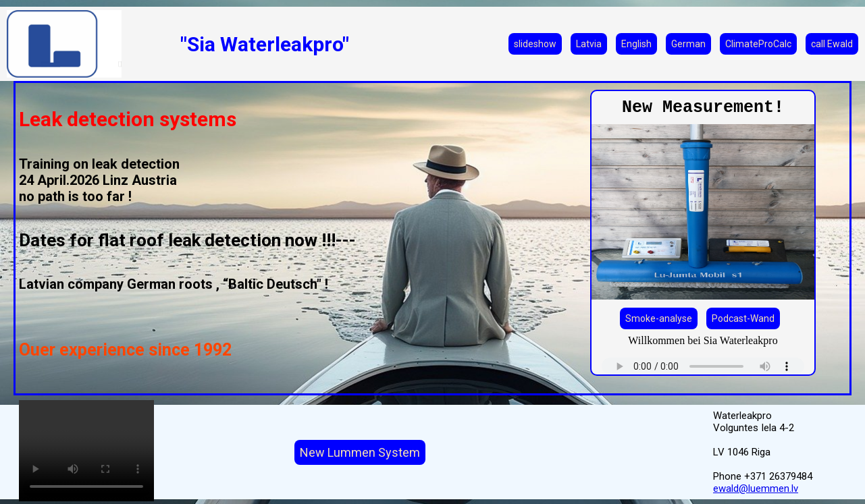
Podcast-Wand (743, 318)
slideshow (535, 44)
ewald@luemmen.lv (756, 488)
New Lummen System (360, 452)
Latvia (589, 44)
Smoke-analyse (659, 318)
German (688, 44)
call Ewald (832, 44)
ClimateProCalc (758, 44)
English (636, 44)
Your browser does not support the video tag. (86, 451)
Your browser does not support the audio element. (703, 366)
